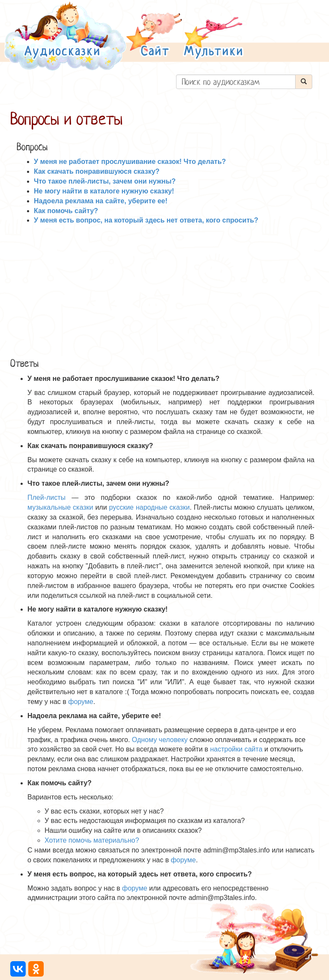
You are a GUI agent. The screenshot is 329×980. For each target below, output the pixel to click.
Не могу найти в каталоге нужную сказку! (104, 191)
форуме (81, 702)
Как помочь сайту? (66, 211)
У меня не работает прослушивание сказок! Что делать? (130, 162)
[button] (154, 36)
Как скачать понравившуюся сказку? (97, 171)
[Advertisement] (164, 290)
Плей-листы (46, 497)
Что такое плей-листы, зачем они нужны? (105, 181)
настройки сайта (236, 749)
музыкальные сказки (60, 507)
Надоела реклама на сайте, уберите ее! (101, 201)
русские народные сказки (150, 507)
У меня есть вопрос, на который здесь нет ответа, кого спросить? (146, 220)
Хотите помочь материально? (92, 840)
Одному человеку (160, 740)
